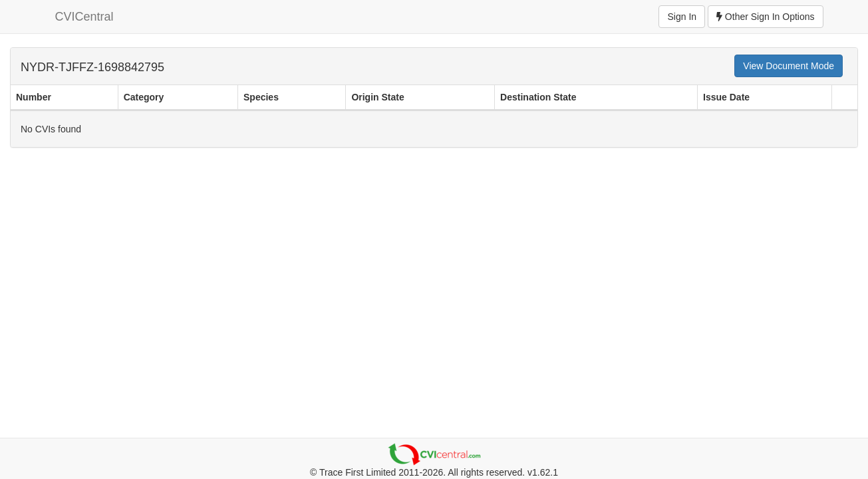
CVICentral (84, 17)
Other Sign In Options (766, 17)
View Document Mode (789, 66)
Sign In (682, 17)
